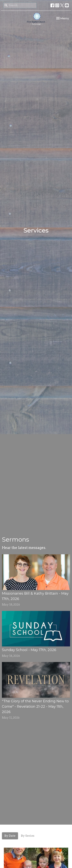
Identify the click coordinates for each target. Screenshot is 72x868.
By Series (28, 836)
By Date (10, 836)
